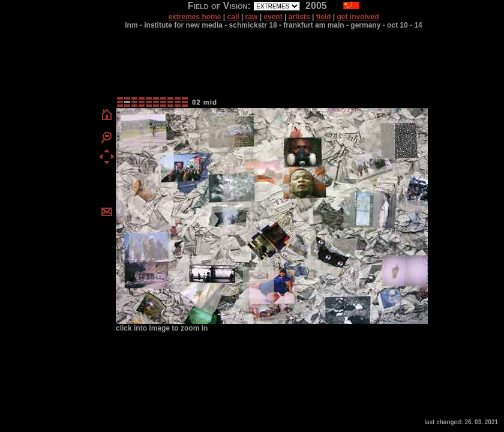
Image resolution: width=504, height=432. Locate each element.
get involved (358, 17)
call (233, 17)
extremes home (194, 17)
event (273, 17)
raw (252, 17)
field (324, 17)
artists (299, 17)
